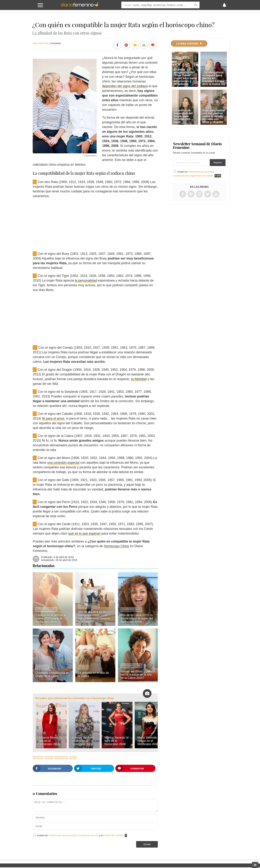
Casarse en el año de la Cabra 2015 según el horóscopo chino (51, 618)
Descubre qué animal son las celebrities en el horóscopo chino (74, 698)
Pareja (49, 758)
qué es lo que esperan (84, 533)
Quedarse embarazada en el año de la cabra (52, 674)
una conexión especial (63, 463)
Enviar (147, 844)
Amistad (38, 758)
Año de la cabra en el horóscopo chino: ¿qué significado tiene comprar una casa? (94, 617)
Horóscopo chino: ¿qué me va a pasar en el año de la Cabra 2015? (136, 675)
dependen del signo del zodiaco (125, 86)
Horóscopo (61, 758)
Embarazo (42, 667)
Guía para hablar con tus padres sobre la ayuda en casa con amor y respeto (214, 116)
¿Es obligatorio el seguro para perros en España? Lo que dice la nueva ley (214, 78)
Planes (83, 667)
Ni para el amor (53, 418)
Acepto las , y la (80, 835)
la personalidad (86, 280)
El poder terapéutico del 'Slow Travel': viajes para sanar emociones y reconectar (185, 77)
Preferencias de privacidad (62, 835)
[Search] (196, 5)
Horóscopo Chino (117, 546)
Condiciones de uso (88, 835)
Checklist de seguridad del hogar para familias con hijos (183, 116)
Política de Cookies (113, 835)
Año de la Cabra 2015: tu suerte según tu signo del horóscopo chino (137, 618)
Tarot (73, 758)
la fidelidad (139, 379)
